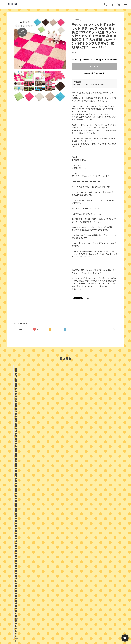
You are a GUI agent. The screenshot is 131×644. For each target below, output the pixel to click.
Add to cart (95, 66)
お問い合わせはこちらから (66, 550)
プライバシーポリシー (55, 625)
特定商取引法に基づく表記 (74, 625)
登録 (92, 592)
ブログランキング (61, 613)
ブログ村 (73, 613)
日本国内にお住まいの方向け (94, 73)
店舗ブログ (41, 484)
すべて (21, 329)
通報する (89, 298)
